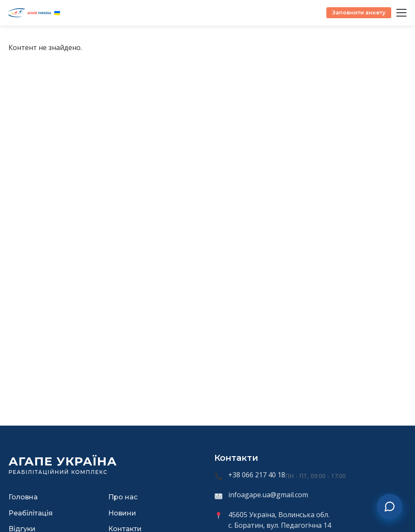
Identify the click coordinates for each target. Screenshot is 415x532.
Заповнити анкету (359, 13)
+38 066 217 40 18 (257, 475)
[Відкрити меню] (401, 13)
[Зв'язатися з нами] (390, 507)
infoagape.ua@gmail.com (268, 495)
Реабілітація (31, 513)
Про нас (123, 497)
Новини (122, 513)
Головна (23, 497)
